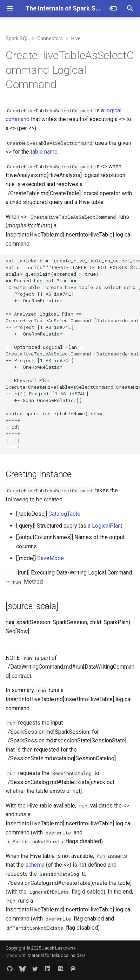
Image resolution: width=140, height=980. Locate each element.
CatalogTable (64, 514)
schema (35, 865)
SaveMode (51, 558)
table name (44, 152)
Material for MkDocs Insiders (57, 955)
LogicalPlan (106, 526)
